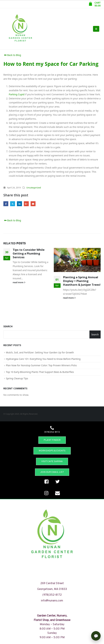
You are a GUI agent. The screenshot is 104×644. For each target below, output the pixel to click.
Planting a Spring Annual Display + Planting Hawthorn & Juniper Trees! (82, 281)
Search (8, 326)
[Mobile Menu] (96, 29)
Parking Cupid (17, 94)
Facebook (6, 204)
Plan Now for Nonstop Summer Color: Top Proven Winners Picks (41, 365)
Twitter (13, 204)
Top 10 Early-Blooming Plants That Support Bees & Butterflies (40, 372)
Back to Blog (12, 55)
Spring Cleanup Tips (17, 378)
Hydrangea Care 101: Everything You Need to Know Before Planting (43, 359)
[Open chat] (96, 636)
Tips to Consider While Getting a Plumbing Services (29, 253)
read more (19, 282)
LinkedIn (19, 204)
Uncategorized (34, 188)
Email (33, 204)
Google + (26, 204)
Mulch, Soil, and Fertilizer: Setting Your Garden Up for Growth (40, 352)
